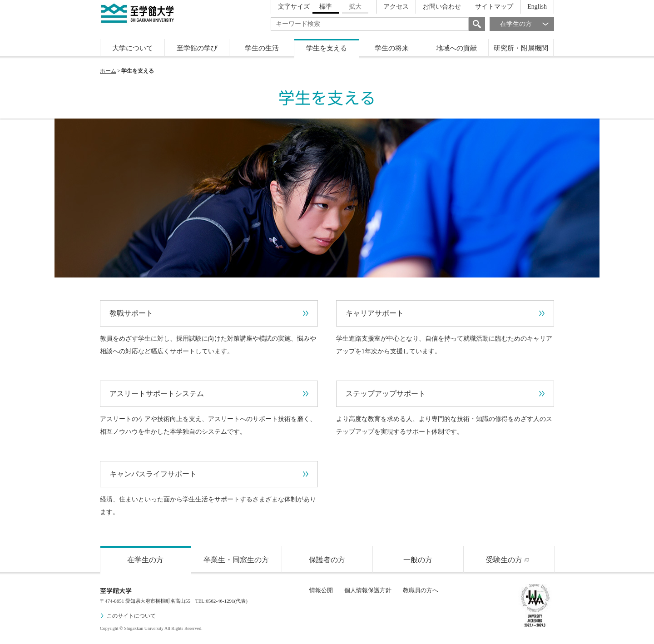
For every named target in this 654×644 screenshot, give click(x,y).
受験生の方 (509, 560)
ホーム (108, 71)
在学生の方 (527, 24)
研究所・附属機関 (521, 48)
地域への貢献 (456, 48)
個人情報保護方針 (368, 590)
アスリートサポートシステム (209, 394)
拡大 (355, 7)
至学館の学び (197, 48)
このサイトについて (128, 616)
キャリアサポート (445, 313)
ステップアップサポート (445, 394)
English (537, 7)
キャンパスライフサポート (209, 474)
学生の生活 (262, 48)
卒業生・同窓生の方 (236, 560)
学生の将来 (392, 48)
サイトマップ (494, 7)
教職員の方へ (421, 590)
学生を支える (327, 48)
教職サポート (209, 313)
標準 (326, 7)
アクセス (396, 7)
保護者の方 (327, 560)
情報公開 (321, 590)
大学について (133, 48)
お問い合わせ (442, 7)
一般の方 (418, 560)
